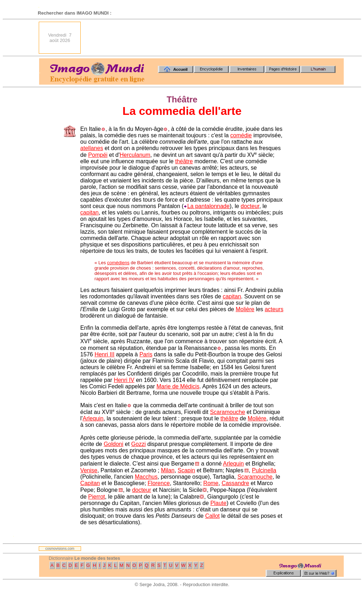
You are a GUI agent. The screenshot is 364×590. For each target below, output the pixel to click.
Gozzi (138, 444)
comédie (241, 135)
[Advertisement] (214, 38)
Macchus (146, 477)
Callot (212, 516)
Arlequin (93, 418)
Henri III (105, 354)
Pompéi (98, 155)
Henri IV (124, 380)
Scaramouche (228, 412)
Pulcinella (264, 470)
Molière (245, 309)
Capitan (90, 483)
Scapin (186, 470)
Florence (159, 483)
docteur (250, 206)
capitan (90, 212)
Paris (146, 354)
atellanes (92, 148)
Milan (168, 470)
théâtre (184, 161)
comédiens (118, 263)
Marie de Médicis (178, 386)
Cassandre (235, 483)
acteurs (274, 309)
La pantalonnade (208, 206)
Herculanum (135, 155)
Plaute (218, 503)
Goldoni (114, 444)
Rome (211, 483)
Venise (89, 470)
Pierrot (97, 497)
